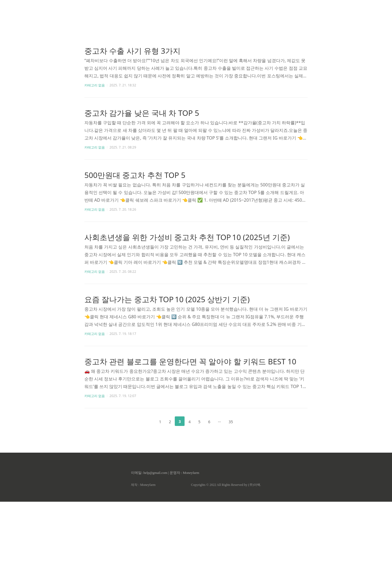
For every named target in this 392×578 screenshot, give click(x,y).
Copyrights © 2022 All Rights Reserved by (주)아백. (226, 485)
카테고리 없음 (95, 85)
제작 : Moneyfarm (143, 485)
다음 (246, 421)
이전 (146, 421)
